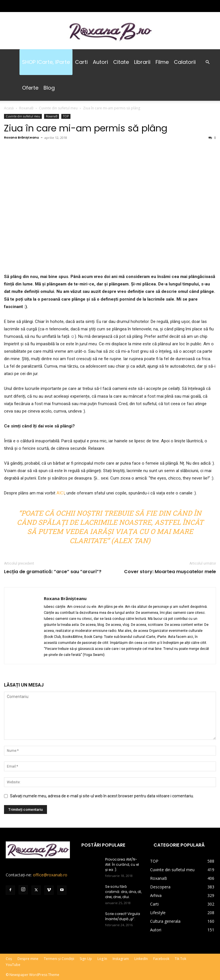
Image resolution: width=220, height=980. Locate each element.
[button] (207, 62)
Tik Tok (180, 959)
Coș (9, 959)
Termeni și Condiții (59, 959)
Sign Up (86, 959)
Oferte (30, 88)
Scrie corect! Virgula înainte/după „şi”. (123, 916)
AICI (60, 493)
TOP (66, 116)
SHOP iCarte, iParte (46, 62)
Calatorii (185, 62)
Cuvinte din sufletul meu (58, 108)
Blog (49, 88)
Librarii (142, 62)
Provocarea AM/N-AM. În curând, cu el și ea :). (122, 864)
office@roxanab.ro (50, 875)
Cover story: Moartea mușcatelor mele (170, 572)
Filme (162, 62)
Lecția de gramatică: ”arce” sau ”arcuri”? (53, 572)
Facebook (161, 959)
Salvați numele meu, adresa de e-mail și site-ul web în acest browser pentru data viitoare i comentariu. (102, 796)
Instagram (121, 959)
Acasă (9, 108)
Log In (102, 959)
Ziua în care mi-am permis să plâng (86, 128)
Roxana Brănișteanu (21, 137)
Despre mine (28, 959)
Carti (81, 62)
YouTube (13, 965)
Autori (100, 62)
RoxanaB (26, 108)
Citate (121, 62)
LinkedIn (141, 959)
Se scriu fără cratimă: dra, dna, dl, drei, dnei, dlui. (123, 892)
